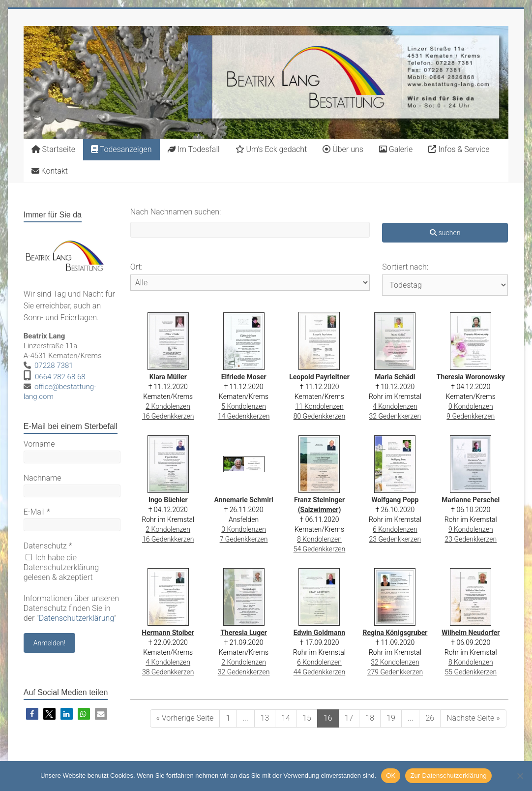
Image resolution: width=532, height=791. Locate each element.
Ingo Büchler (168, 500)
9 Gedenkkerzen (471, 416)
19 (391, 718)
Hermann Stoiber (168, 633)
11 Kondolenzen (319, 406)
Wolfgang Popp (395, 500)
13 (265, 718)
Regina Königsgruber (395, 633)
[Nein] (520, 776)
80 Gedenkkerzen (320, 416)
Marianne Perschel (471, 500)
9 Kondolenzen (471, 529)
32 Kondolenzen (395, 662)
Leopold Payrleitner (319, 377)
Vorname (39, 444)
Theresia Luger (243, 633)
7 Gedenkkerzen (244, 539)
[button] (32, 714)
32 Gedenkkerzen (395, 416)
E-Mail (37, 512)
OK (391, 776)
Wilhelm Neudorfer (471, 633)
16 (328, 718)
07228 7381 (54, 365)
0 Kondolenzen (471, 406)
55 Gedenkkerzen (471, 672)
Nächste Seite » (473, 718)
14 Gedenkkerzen (244, 416)
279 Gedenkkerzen (395, 672)
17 (349, 718)
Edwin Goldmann (319, 633)
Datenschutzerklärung (77, 618)
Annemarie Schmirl (243, 500)
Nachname (43, 478)
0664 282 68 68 (60, 377)
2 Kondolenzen (168, 406)
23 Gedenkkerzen (395, 539)
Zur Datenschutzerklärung (448, 776)
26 (430, 718)
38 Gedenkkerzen (168, 672)
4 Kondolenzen (395, 406)
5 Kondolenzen (244, 406)
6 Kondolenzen (395, 529)
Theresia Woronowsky (471, 377)
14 (286, 718)
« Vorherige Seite (185, 718)
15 (307, 718)
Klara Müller (168, 377)
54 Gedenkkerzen (320, 549)
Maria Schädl (395, 377)
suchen (445, 233)
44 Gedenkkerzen (320, 672)
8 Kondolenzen (319, 539)
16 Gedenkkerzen (168, 416)
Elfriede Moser (244, 377)
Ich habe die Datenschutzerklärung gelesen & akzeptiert (61, 567)
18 (370, 718)
